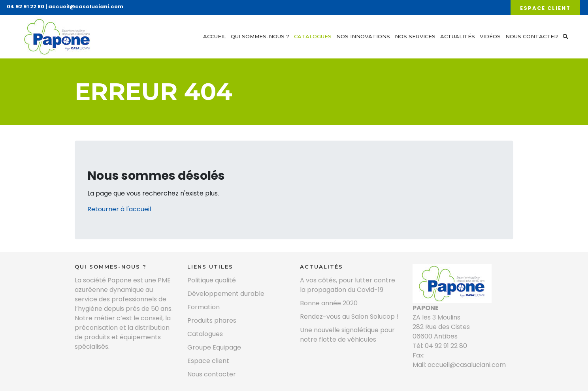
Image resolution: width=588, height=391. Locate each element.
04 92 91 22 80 (25, 7)
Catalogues (313, 36)
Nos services (415, 36)
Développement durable (226, 294)
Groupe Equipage (214, 347)
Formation (204, 307)
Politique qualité (212, 280)
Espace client (545, 8)
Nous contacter (532, 36)
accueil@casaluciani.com (86, 7)
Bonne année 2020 (329, 303)
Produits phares (212, 321)
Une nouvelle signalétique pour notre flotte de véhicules (347, 335)
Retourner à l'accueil (119, 209)
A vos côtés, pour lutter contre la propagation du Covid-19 (348, 285)
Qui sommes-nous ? (260, 36)
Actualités (458, 36)
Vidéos (490, 36)
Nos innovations (363, 36)
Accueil (215, 36)
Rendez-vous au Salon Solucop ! (349, 317)
